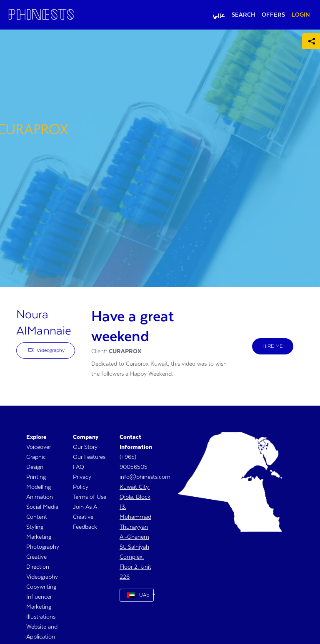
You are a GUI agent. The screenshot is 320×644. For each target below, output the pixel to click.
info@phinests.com (145, 477)
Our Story (85, 447)
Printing (36, 477)
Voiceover (39, 447)
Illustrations (41, 617)
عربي (219, 15)
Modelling (39, 487)
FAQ (79, 467)
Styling (35, 527)
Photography (43, 547)
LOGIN (301, 15)
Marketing (39, 537)
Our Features (89, 457)
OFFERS (273, 15)
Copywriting (41, 587)
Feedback (85, 527)
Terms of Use (90, 497)
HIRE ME (273, 346)
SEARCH (243, 15)
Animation (40, 497)
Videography (47, 350)
